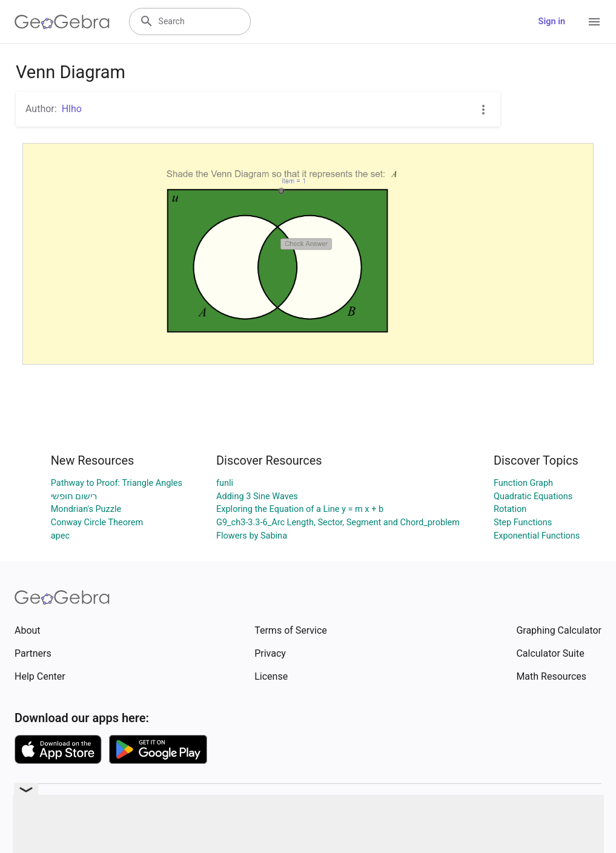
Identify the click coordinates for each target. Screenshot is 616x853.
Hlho (72, 109)
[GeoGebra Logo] (62, 22)
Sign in (552, 22)
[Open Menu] (594, 22)
